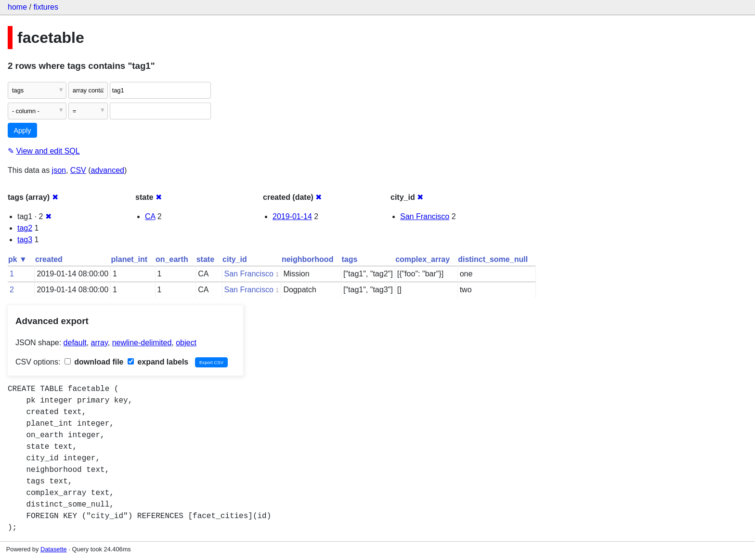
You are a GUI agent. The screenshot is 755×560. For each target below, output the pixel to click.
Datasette (54, 549)
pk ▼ (18, 259)
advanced (108, 170)
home (17, 7)
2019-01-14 (292, 216)
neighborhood (308, 259)
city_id (235, 259)
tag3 (25, 240)
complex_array (423, 259)
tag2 (25, 228)
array (99, 343)
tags (349, 259)
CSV (78, 170)
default (75, 343)
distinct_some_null (493, 259)
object (186, 343)
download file (94, 362)
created (49, 259)
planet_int (130, 259)
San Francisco (425, 216)
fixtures (46, 7)
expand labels (158, 362)
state (205, 259)
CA (150, 216)
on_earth (172, 259)
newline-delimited (142, 343)
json (59, 170)
